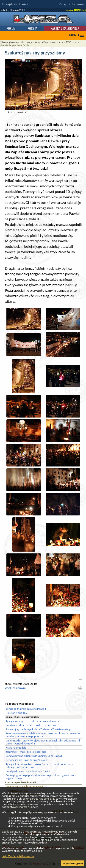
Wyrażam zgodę (73, 863)
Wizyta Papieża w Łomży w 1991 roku (56, 42)
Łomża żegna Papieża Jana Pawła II (26, 786)
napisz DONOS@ (76, 10)
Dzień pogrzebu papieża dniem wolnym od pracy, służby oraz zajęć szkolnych (42, 777)
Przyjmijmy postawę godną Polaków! (27, 760)
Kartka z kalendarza (65, 28)
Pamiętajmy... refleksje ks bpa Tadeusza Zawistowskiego (39, 729)
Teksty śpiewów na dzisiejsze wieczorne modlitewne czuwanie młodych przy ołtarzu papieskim (43, 735)
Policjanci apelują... (17, 713)
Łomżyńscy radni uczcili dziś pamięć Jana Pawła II (34, 756)
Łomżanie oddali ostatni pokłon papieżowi (31, 725)
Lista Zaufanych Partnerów (18, 856)
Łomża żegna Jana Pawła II (16, 45)
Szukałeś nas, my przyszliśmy (23, 717)
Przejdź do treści (15, 4)
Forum (11, 28)
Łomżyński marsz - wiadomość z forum (28, 771)
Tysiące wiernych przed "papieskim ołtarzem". (33, 721)
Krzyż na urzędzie (16, 748)
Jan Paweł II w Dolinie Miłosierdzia (26, 752)
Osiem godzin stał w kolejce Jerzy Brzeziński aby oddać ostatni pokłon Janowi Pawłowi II (43, 742)
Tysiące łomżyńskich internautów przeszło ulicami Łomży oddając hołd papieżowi (39, 766)
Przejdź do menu (71, 4)
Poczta (32, 28)
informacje (26, 42)
